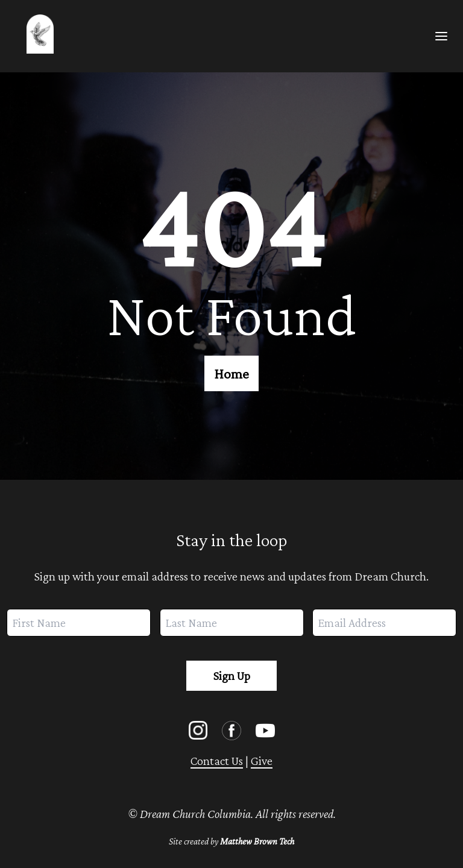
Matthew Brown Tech (257, 841)
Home (231, 373)
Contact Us (217, 761)
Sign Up (232, 676)
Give (262, 761)
